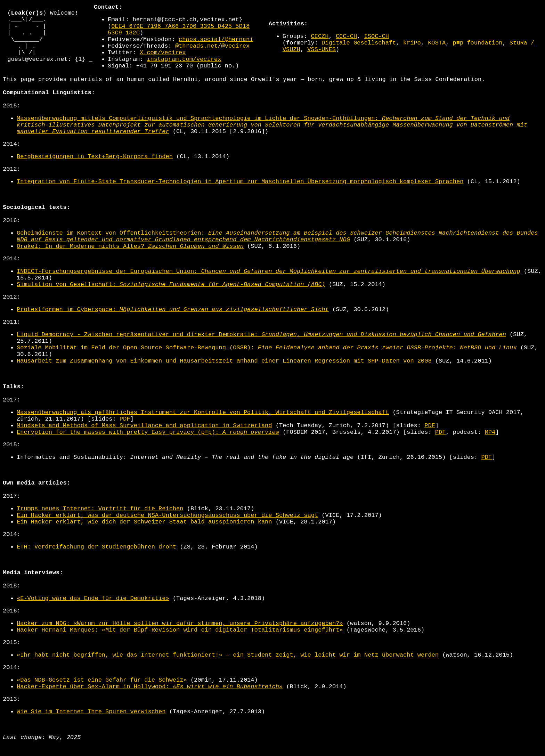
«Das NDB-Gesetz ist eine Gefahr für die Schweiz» (102, 693)
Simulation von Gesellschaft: (171, 297)
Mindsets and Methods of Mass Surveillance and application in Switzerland (144, 438)
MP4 (490, 445)
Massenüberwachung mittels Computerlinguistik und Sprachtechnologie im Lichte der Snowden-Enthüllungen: (272, 137)
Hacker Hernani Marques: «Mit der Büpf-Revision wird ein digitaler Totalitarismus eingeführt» (180, 643)
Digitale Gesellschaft (359, 49)
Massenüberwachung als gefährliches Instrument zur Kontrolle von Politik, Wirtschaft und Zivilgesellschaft (203, 425)
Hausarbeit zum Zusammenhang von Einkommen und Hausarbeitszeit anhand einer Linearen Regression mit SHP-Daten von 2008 (224, 373)
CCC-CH (346, 43)
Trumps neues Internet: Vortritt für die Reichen (100, 521)
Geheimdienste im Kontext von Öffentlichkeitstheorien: (277, 249)
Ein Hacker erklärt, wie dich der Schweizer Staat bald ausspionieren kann (144, 534)
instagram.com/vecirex (184, 66)
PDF (125, 432)
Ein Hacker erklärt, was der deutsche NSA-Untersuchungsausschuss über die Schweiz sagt (167, 528)
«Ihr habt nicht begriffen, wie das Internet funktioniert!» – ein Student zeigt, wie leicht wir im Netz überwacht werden (228, 668)
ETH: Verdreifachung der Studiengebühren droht (96, 559)
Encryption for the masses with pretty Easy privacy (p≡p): (148, 445)
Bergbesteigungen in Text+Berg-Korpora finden (95, 169)
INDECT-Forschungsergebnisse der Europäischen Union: (269, 284)
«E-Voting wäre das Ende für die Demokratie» (93, 611)
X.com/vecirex (163, 59)
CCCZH (320, 43)
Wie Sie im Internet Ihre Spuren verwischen (91, 724)
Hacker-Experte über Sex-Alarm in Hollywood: (150, 699)
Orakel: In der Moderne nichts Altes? (130, 259)
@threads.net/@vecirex (212, 52)
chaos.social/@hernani (216, 46)
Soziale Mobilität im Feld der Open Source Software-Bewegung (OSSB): (267, 360)
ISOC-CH (377, 43)
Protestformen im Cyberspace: (173, 322)
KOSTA (437, 49)
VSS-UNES (322, 56)
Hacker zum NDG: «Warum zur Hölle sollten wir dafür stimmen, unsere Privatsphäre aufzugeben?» (180, 636)
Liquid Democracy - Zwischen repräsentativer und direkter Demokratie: (261, 347)
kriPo (412, 49)
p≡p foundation (478, 49)
